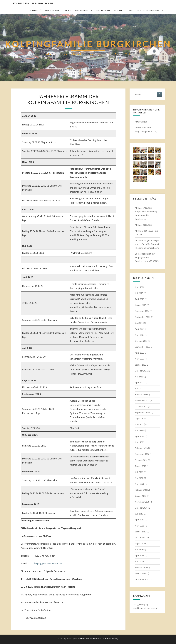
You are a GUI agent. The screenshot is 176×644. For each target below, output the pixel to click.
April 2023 (140, 353)
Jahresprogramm (53, 10)
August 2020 (141, 466)
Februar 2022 (141, 394)
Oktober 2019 (141, 508)
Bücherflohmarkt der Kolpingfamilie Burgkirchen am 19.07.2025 (147, 257)
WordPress (96, 638)
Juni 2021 (139, 424)
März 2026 (140, 287)
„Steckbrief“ (35, 10)
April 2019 (140, 520)
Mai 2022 (139, 377)
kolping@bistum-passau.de (48, 563)
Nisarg (115, 638)
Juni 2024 (139, 323)
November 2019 (142, 502)
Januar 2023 (140, 365)
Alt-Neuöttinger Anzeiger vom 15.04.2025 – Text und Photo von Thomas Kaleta (147, 244)
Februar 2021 (141, 448)
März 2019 (140, 526)
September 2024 (143, 317)
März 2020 (140, 484)
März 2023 (140, 359)
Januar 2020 (140, 496)
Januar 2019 (140, 532)
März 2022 (140, 389)
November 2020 (142, 454)
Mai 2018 (139, 549)
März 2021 (140, 442)
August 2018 (141, 544)
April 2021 (140, 436)
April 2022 (140, 383)
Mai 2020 (139, 478)
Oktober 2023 (141, 341)
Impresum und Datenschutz (149, 10)
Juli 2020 (139, 472)
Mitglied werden (103, 10)
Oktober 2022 (141, 371)
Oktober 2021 (141, 406)
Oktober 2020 (141, 460)
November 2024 (142, 311)
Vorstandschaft (82, 10)
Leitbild (68, 10)
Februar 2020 (141, 490)
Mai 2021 (139, 430)
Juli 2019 (139, 514)
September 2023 (143, 347)
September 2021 (143, 412)
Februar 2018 (141, 567)
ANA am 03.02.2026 (144, 225)
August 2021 (141, 418)
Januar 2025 (140, 305)
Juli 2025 (139, 293)
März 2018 (140, 561)
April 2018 (140, 556)
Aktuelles (139, 122)
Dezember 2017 (142, 579)
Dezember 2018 (142, 538)
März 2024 (140, 335)
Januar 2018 (140, 573)
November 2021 (142, 401)
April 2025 (140, 299)
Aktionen (118, 10)
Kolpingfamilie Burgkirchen (33, 3)
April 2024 (140, 329)
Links (131, 10)
